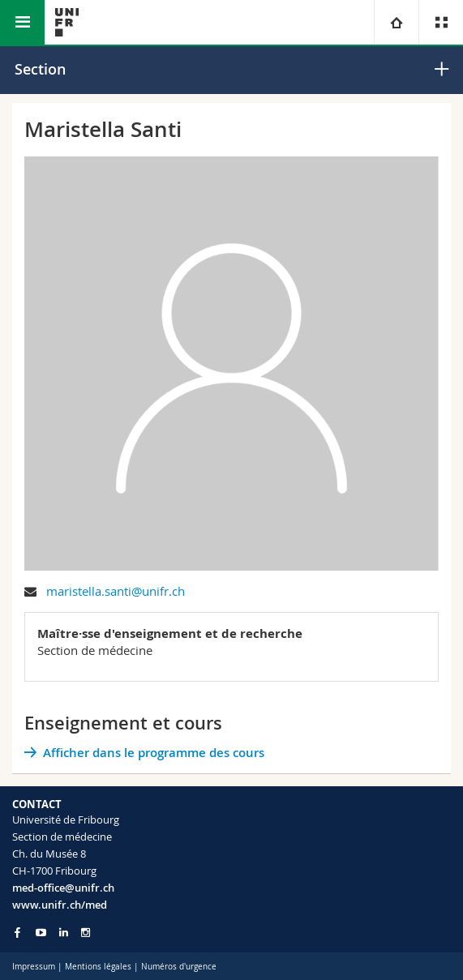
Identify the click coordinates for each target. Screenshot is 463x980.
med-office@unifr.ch (63, 888)
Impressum (34, 967)
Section (40, 69)
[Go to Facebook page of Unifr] (17, 932)
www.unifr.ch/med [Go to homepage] (60, 905)
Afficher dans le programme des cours (154, 753)
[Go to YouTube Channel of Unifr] (41, 933)
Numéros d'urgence (179, 967)
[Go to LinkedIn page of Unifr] (64, 933)
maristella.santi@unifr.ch (116, 591)
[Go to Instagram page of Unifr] (86, 933)
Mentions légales (98, 967)
